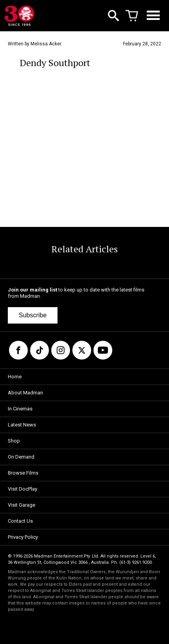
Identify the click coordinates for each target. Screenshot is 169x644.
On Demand (21, 457)
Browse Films (23, 473)
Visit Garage (22, 505)
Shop (14, 441)
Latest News (22, 425)
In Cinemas (20, 409)
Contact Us (20, 521)
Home (15, 377)
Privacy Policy (23, 537)
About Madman (25, 393)
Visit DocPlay (22, 489)
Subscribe (33, 315)
